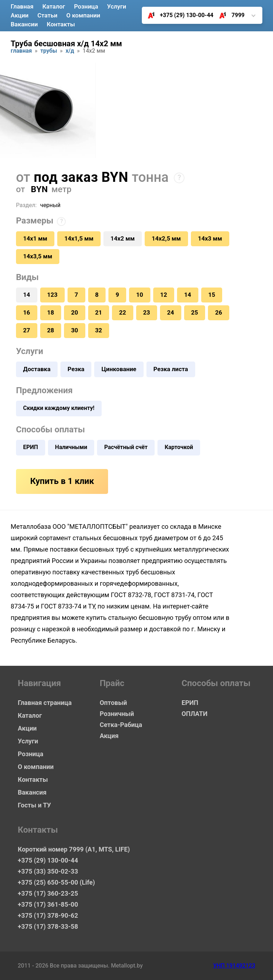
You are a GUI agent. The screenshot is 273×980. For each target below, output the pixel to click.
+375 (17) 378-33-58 (48, 926)
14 (188, 295)
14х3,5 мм (38, 256)
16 (27, 312)
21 (99, 312)
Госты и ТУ (34, 805)
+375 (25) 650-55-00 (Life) (56, 882)
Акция (109, 736)
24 (171, 312)
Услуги (117, 6)
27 (27, 330)
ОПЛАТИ (195, 714)
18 (51, 312)
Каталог (54, 6)
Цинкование (119, 369)
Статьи (47, 15)
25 (195, 312)
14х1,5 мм (79, 238)
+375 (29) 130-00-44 (178, 15)
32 (99, 330)
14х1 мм (35, 238)
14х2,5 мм (166, 238)
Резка (76, 369)
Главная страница (45, 703)
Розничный (117, 714)
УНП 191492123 (234, 966)
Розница (86, 6)
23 (147, 312)
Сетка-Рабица (121, 725)
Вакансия (32, 792)
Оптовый (113, 703)
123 (52, 295)
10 (140, 295)
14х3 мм (210, 238)
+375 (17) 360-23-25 (48, 893)
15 (212, 295)
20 (75, 312)
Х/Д (70, 51)
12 (164, 295)
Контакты (61, 24)
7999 (229, 15)
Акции (20, 15)
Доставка (37, 369)
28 (51, 330)
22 (123, 312)
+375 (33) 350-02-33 (48, 871)
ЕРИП (31, 447)
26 (219, 312)
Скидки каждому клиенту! (59, 408)
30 (75, 330)
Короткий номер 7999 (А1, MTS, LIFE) (68, 849)
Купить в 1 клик (62, 481)
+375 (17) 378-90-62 (48, 915)
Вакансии (24, 24)
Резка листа (171, 369)
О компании (83, 15)
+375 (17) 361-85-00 (48, 904)
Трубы (49, 51)
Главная (22, 6)
